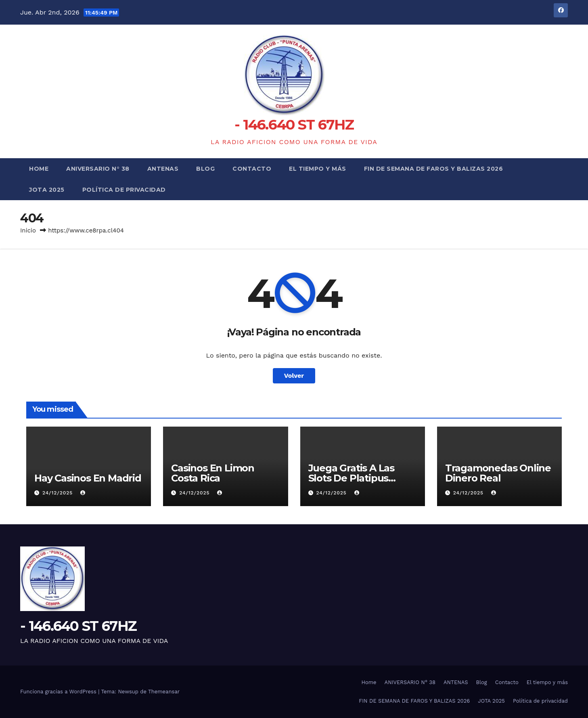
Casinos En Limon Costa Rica (213, 473)
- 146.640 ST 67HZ (294, 125)
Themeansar (164, 692)
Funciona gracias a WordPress (59, 692)
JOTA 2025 (47, 190)
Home (39, 169)
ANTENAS (163, 169)
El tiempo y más (318, 169)
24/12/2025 (59, 493)
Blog (205, 169)
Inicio (28, 230)
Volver (294, 376)
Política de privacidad (124, 190)
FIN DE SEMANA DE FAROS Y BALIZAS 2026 (434, 169)
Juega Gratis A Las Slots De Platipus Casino (351, 478)
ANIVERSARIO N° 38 (98, 169)
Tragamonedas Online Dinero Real (498, 473)
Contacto (252, 169)
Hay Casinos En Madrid (88, 478)
